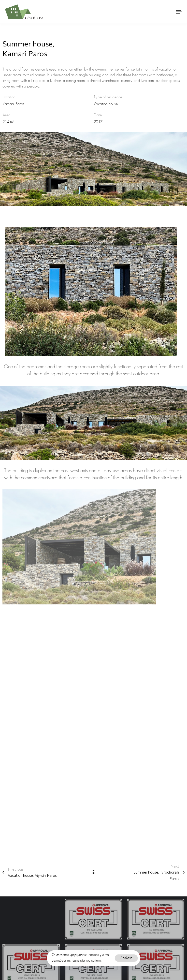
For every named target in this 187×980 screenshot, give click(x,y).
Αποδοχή (126, 958)
